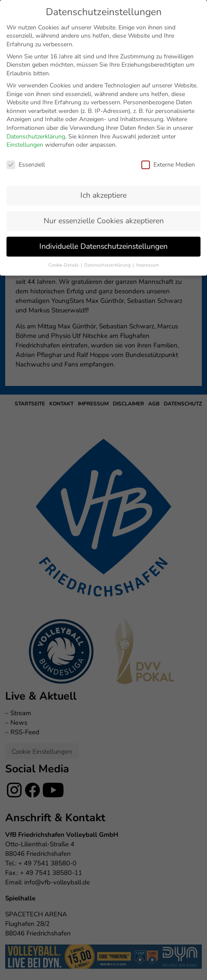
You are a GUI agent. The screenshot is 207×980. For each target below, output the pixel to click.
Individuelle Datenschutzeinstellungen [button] (103, 171)
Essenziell (26, 89)
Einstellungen (25, 69)
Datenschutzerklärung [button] (108, 190)
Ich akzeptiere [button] (103, 120)
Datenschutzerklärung (36, 61)
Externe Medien (168, 89)
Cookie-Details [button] (64, 190)
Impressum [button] (148, 190)
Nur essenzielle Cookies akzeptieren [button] (104, 145)
